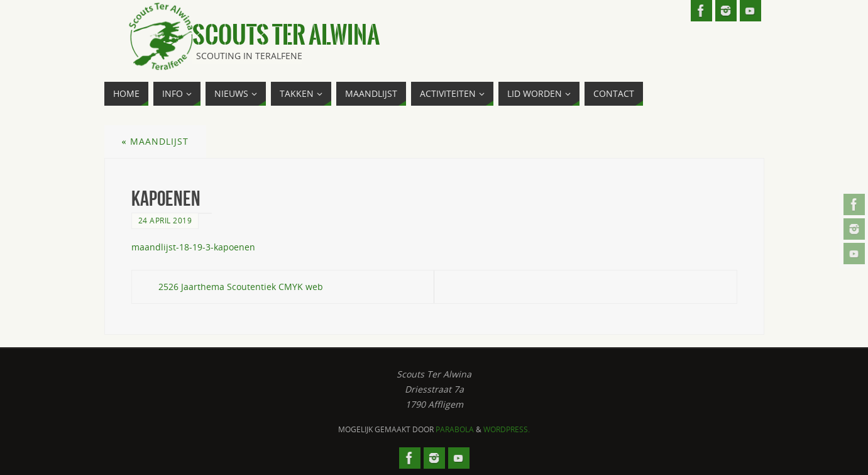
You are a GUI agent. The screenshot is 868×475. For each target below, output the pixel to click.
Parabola (455, 429)
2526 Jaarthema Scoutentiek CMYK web (241, 287)
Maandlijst (155, 141)
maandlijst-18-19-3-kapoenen (193, 247)
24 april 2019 (165, 220)
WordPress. (507, 429)
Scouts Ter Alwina (286, 35)
